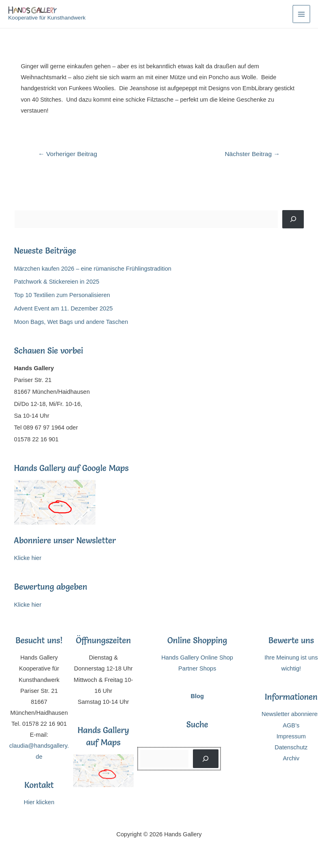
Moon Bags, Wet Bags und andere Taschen (71, 322)
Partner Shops (197, 668)
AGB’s (291, 725)
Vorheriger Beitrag (68, 154)
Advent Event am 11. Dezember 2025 (64, 308)
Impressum (291, 736)
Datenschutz (291, 747)
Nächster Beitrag (252, 154)
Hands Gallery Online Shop (197, 658)
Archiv (291, 758)
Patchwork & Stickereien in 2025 (57, 282)
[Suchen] (293, 219)
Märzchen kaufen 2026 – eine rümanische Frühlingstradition (93, 269)
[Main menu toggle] (301, 14)
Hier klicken (39, 802)
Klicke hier (28, 558)
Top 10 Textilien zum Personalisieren (62, 295)
